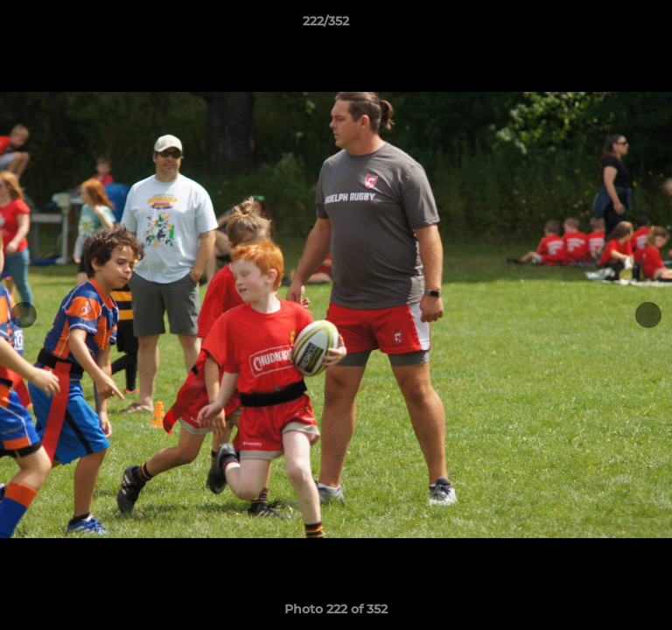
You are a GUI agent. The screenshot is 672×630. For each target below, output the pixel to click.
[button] (609, 25)
